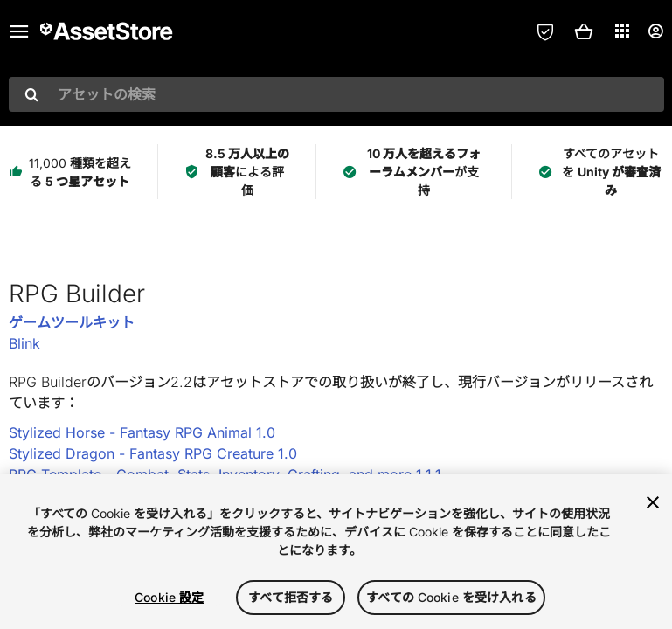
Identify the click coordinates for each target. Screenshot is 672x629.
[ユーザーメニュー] (655, 31)
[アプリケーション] (622, 31)
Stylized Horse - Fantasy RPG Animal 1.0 (142, 432)
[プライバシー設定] (545, 31)
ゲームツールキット (72, 322)
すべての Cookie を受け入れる (451, 597)
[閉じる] (653, 502)
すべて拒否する (291, 597)
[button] (584, 31)
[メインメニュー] (19, 31)
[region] (336, 552)
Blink (24, 343)
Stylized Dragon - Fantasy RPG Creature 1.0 (153, 453)
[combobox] (336, 94)
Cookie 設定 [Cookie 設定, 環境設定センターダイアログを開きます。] (169, 597)
